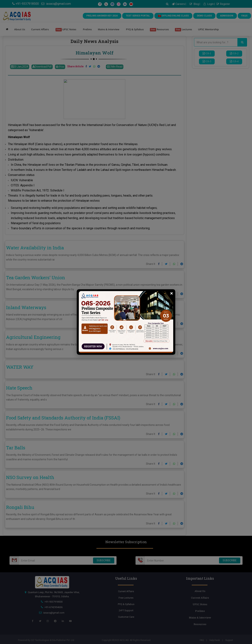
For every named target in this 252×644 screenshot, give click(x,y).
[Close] (172, 293)
